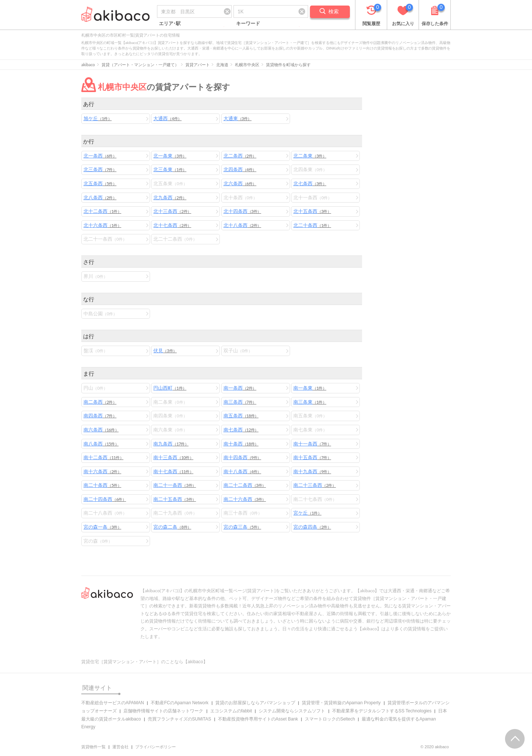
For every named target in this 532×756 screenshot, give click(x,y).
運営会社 (120, 747)
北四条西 (240, 169)
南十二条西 (103, 457)
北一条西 (100, 156)
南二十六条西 (245, 499)
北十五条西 (312, 211)
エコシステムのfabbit (231, 711)
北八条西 (100, 197)
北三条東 (170, 169)
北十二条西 (102, 211)
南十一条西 (312, 444)
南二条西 (100, 402)
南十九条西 (312, 471)
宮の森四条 (312, 527)
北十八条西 (242, 225)
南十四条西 (242, 457)
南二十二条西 (245, 485)
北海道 (222, 65)
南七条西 (241, 430)
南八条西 (101, 444)
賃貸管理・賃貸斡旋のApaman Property (341, 703)
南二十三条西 (315, 485)
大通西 (167, 118)
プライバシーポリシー (156, 747)
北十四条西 (242, 211)
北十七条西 (172, 225)
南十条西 (241, 444)
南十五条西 (312, 457)
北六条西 (240, 183)
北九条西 (170, 197)
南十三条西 (173, 457)
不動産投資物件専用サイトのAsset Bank (258, 719)
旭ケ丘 (98, 118)
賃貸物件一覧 (93, 747)
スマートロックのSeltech (330, 719)
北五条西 (100, 183)
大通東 (238, 118)
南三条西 (240, 402)
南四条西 (100, 416)
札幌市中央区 (247, 65)
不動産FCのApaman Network (180, 703)
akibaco (88, 65)
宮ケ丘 (307, 513)
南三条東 (310, 402)
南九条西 (171, 444)
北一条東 (170, 156)
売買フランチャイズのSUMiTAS (180, 719)
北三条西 (100, 169)
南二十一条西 (175, 485)
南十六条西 (102, 471)
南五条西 (241, 416)
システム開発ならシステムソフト (292, 711)
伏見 (165, 350)
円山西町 (170, 388)
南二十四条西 (105, 499)
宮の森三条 (242, 527)
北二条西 (240, 156)
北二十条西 (312, 225)
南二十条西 (102, 485)
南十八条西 (242, 471)
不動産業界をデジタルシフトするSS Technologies (382, 711)
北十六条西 (102, 225)
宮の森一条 (102, 527)
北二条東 (310, 156)
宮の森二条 (172, 527)
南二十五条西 (175, 499)
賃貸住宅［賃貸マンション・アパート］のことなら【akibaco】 (144, 662)
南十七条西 (173, 471)
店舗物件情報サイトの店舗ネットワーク (163, 711)
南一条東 (310, 388)
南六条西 (101, 430)
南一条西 (240, 388)
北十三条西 (172, 211)
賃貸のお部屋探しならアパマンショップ (255, 703)
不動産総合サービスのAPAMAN (113, 703)
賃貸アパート (198, 65)
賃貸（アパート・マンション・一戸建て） (140, 65)
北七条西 (310, 183)
